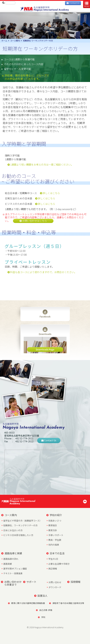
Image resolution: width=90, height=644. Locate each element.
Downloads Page (45, 349)
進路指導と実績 (12, 553)
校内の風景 (54, 545)
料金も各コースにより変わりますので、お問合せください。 (42, 272)
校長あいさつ (55, 521)
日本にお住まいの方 (13, 530)
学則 (42, 617)
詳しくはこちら (50, 193)
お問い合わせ (55, 582)
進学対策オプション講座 (15, 569)
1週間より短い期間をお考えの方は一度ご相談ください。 (40, 165)
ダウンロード (55, 587)
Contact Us (49, 440)
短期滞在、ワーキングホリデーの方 (20, 525)
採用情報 (74, 582)
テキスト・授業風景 (13, 573)
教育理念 (53, 525)
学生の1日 (53, 559)
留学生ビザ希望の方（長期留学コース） (22, 521)
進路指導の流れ (11, 559)
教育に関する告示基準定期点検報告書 (25, 603)
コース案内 (9, 515)
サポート (30, 582)
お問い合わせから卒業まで (11, 583)
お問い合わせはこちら (33, 221)
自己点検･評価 (44, 610)
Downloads (45, 331)
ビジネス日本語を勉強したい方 (18, 535)
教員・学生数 (55, 540)
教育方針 (53, 530)
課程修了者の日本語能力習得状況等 (66, 603)
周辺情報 (53, 569)
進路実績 (8, 564)
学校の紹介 (54, 515)
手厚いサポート (56, 535)
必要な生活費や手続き (59, 564)
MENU (87, 4)
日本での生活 (55, 553)
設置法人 (41, 596)
